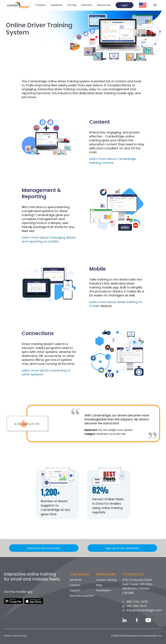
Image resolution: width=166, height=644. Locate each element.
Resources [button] (104, 5)
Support (75, 590)
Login (124, 5)
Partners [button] (87, 5)
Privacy (8, 636)
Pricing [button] (72, 5)
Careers (75, 585)
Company (79, 574)
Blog (99, 585)
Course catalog (106, 580)
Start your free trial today (44, 548)
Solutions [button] (57, 5)
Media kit (76, 580)
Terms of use (20, 636)
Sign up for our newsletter (122, 548)
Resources (106, 574)
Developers (104, 590)
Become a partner (82, 596)
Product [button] (41, 5)
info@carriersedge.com (144, 610)
